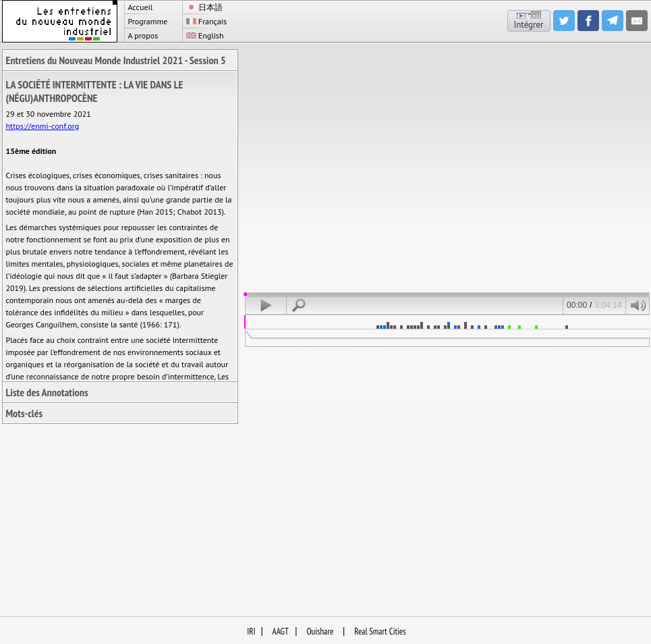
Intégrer (528, 25)
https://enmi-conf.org (43, 126)
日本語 (204, 7)
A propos (143, 35)
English (205, 35)
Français (207, 21)
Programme (148, 21)
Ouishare (320, 632)
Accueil (141, 7)
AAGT (281, 632)
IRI (251, 632)
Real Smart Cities (380, 632)
